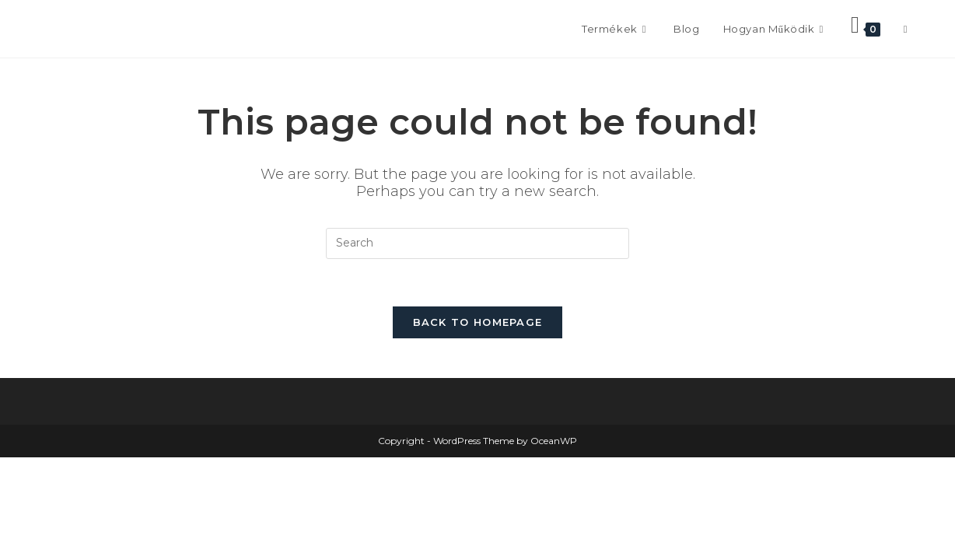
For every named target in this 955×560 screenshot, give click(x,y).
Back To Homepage (478, 322)
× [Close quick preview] (3, 464)
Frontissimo (103, 28)
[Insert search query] (477, 243)
